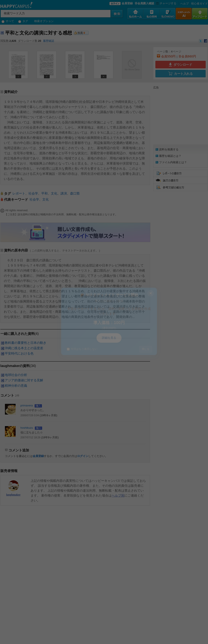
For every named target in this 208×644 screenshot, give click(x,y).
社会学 (33, 193)
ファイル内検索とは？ (173, 162)
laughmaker (13, 495)
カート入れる (180, 73)
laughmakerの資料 (15, 366)
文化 (54, 193)
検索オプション (44, 21)
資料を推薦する (169, 149)
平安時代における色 (19, 353)
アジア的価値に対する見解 (24, 380)
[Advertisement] (180, 116)
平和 (44, 193)
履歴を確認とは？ (170, 156)
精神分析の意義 (16, 386)
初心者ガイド (199, 4)
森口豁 (75, 193)
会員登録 (127, 3)
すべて (8, 21)
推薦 (80, 33)
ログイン (83, 456)
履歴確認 (49, 41)
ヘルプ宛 (118, 495)
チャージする (166, 3)
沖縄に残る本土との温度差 (24, 348)
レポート (19, 193)
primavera (27, 405)
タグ (23, 21)
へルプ (185, 4)
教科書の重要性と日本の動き (26, 343)
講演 (64, 193)
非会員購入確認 (144, 3)
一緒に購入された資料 (18, 334)
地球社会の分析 (16, 375)
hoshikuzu (27, 428)
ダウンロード (180, 65)
